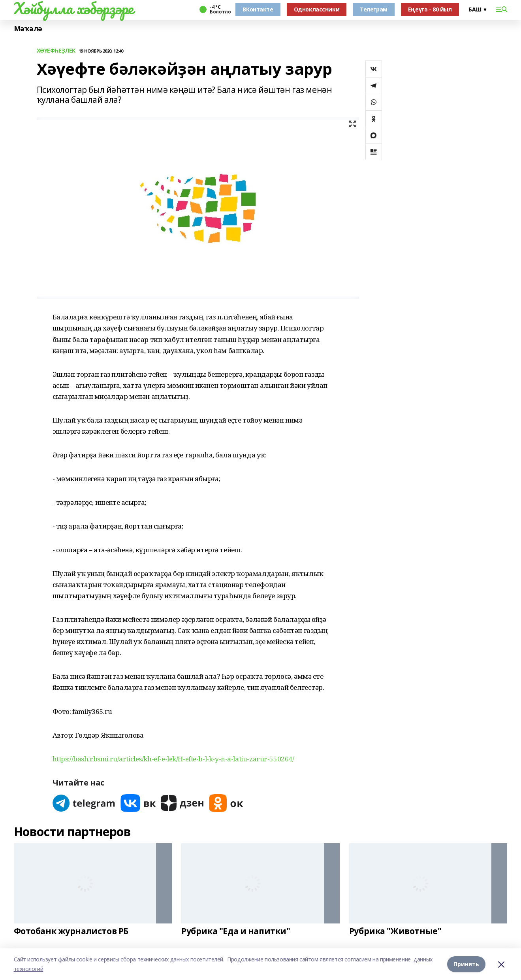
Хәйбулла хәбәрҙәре (74, 8)
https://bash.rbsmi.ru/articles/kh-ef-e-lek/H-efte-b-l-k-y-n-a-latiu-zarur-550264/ (173, 759)
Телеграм (374, 9)
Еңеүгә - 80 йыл (430, 9)
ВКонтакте (258, 9)
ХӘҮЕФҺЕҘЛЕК (56, 51)
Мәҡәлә (28, 29)
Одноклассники (317, 9)
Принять (466, 964)
